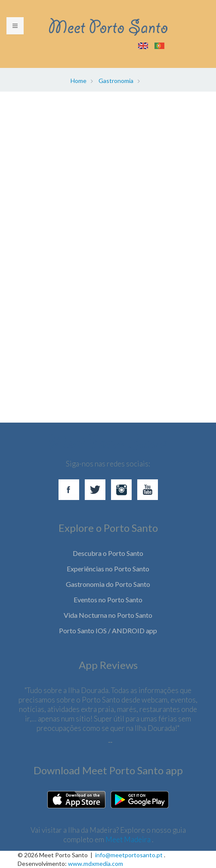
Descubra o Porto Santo (108, 553)
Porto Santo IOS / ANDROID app (108, 630)
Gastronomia (116, 81)
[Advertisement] (108, 184)
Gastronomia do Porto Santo (108, 584)
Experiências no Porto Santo (108, 569)
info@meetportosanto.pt (129, 855)
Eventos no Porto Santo (108, 600)
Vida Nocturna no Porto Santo (108, 615)
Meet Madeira (129, 839)
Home (79, 81)
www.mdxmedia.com (96, 863)
